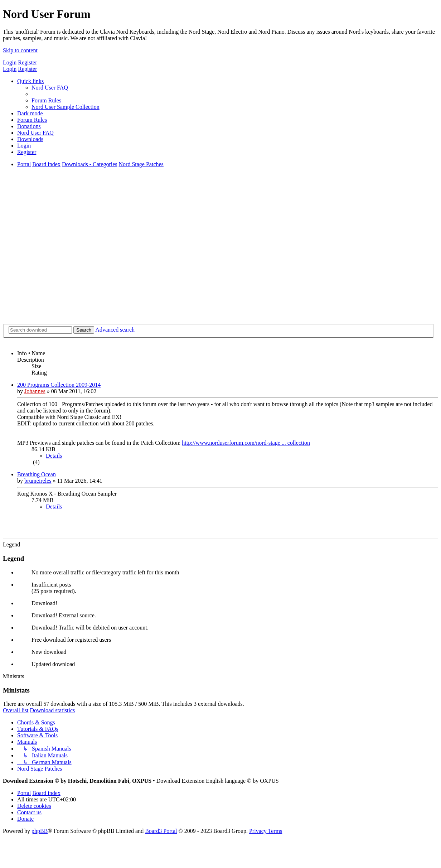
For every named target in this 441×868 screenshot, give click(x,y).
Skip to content (20, 50)
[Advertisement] (220, 260)
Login (10, 62)
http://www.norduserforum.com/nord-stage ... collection (246, 443)
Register (27, 62)
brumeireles (38, 481)
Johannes (35, 391)
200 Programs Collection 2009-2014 (59, 385)
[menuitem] (50, 88)
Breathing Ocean (37, 474)
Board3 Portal (161, 831)
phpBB (40, 831)
